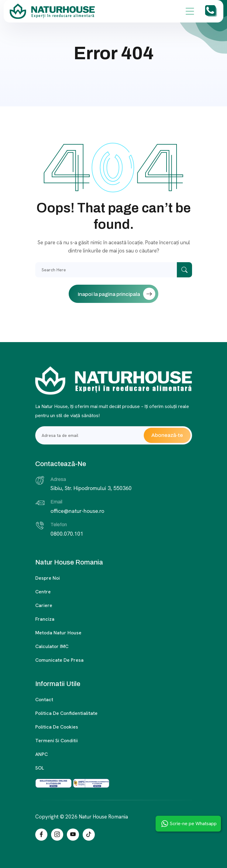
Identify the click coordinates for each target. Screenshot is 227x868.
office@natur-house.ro (77, 511)
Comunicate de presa (59, 660)
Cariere (44, 605)
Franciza (45, 619)
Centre (43, 592)
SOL (40, 768)
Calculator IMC (52, 646)
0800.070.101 (67, 534)
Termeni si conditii (57, 741)
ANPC (41, 754)
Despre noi (48, 578)
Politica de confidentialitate (66, 713)
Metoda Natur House (58, 633)
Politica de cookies (57, 727)
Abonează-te (167, 435)
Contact (44, 700)
